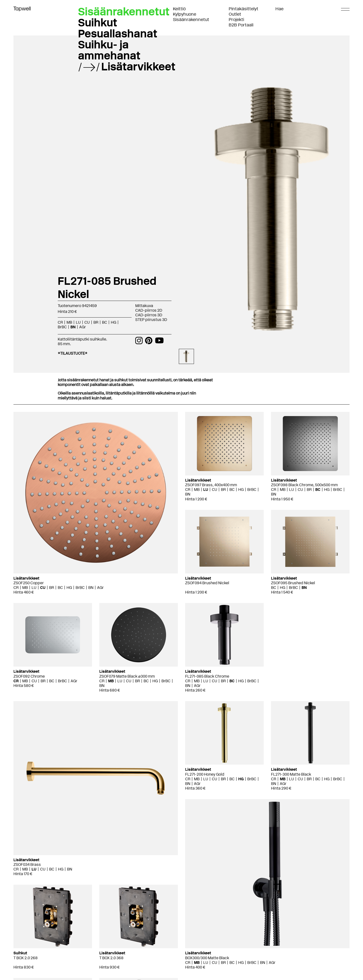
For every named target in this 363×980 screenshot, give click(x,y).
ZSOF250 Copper (29, 583)
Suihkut (98, 22)
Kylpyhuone (185, 14)
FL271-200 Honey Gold (205, 774)
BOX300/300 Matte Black (207, 958)
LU (78, 322)
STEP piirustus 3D (151, 320)
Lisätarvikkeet (138, 66)
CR (60, 322)
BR (96, 322)
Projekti (236, 20)
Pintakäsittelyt (244, 9)
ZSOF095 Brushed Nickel (293, 583)
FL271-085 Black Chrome (207, 676)
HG (113, 322)
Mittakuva (144, 306)
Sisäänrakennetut (191, 20)
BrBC (62, 327)
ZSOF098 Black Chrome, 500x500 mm (304, 485)
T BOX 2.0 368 (111, 958)
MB (69, 322)
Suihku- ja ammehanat (109, 50)
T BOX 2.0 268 (26, 958)
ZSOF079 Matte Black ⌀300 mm (127, 676)
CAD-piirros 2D (149, 310)
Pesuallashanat (118, 33)
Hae (279, 9)
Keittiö (179, 9)
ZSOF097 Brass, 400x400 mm (211, 485)
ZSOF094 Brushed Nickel (207, 583)
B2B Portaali (241, 25)
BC (105, 322)
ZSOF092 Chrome (29, 676)
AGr (83, 327)
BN (73, 327)
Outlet (235, 14)
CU (87, 322)
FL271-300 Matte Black (291, 774)
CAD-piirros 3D (149, 315)
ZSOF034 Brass (27, 864)
